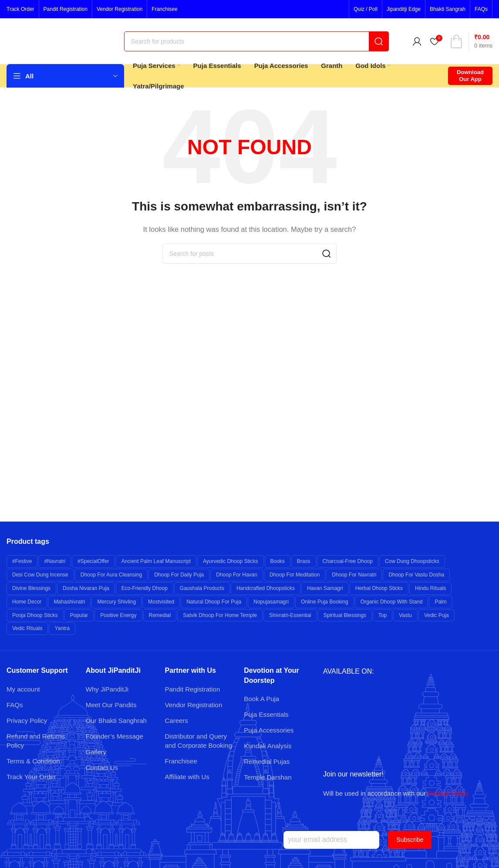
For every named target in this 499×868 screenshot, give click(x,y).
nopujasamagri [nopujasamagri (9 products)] (271, 602)
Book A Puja (261, 699)
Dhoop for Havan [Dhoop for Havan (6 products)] (237, 575)
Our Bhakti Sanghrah (116, 721)
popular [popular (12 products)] (79, 615)
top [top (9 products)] (383, 615)
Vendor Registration (194, 705)
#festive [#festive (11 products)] (22, 561)
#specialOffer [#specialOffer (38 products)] (93, 561)
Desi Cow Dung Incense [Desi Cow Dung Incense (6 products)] (40, 575)
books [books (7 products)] (278, 561)
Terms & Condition (33, 761)
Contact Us (102, 768)
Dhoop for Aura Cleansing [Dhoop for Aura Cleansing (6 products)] (111, 575)
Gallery (96, 752)
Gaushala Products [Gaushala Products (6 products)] (202, 588)
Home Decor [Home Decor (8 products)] (27, 602)
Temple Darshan (268, 777)
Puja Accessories (269, 730)
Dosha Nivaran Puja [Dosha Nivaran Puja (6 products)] (86, 588)
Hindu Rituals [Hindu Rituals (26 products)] (430, 588)
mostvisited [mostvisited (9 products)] (161, 602)
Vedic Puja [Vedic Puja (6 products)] (437, 615)
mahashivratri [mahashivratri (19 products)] (69, 602)
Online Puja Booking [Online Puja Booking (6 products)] (325, 602)
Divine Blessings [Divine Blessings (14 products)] (31, 588)
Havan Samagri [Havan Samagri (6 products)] (325, 588)
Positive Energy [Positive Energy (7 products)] (118, 615)
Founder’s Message (115, 736)
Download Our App (470, 76)
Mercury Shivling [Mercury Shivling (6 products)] (116, 602)
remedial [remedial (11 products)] (160, 615)
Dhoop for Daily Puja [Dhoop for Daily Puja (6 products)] (179, 575)
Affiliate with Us (187, 777)
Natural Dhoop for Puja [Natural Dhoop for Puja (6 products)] (214, 602)
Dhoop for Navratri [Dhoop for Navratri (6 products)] (354, 575)
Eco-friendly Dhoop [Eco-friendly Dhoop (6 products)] (145, 588)
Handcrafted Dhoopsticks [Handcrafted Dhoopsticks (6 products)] (266, 588)
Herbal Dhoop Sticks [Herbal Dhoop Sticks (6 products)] (379, 588)
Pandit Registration (193, 689)
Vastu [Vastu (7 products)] (405, 615)
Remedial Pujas (267, 761)
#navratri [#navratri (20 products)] (55, 561)
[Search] (256, 41)
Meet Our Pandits (111, 705)
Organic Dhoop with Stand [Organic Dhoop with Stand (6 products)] (392, 602)
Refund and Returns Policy (36, 741)
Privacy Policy (27, 721)
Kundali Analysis (268, 746)
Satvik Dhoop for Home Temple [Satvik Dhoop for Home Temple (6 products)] (220, 615)
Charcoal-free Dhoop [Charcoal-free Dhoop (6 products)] (348, 561)
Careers (177, 721)
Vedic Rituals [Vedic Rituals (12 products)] (27, 628)
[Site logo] (61, 40)
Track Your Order (31, 777)
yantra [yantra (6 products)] (62, 628)
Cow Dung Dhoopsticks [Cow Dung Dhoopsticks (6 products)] (412, 561)
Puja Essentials (266, 714)
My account (23, 689)
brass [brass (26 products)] (304, 561)
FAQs (15, 705)
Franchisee (181, 761)
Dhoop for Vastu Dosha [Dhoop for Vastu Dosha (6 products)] (416, 575)
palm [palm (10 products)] (440, 602)
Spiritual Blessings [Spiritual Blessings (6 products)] (345, 615)
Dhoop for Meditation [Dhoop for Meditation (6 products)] (295, 575)
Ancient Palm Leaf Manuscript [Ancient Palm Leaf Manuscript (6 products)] (156, 561)
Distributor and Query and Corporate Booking (199, 741)
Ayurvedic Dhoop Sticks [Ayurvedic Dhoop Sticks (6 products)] (231, 561)
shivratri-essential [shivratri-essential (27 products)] (290, 615)
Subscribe (410, 840)
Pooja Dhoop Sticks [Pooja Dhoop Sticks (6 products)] (35, 615)
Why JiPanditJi (107, 689)
